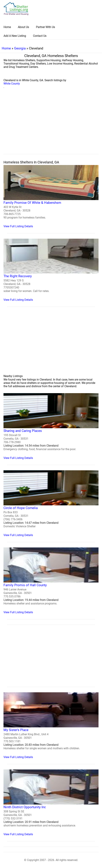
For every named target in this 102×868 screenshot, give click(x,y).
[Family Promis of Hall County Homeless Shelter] (51, 581)
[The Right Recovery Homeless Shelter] (51, 270)
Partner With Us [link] (45, 27)
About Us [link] (23, 27)
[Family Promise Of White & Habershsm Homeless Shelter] (51, 196)
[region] (51, 125)
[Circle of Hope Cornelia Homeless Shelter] (51, 504)
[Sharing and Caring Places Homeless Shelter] (51, 426)
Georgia (20, 48)
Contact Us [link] (40, 36)
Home (6, 48)
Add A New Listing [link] (15, 36)
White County (12, 84)
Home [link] (7, 27)
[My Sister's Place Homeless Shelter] (51, 726)
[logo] (16, 9)
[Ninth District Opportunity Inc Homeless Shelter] (51, 803)
